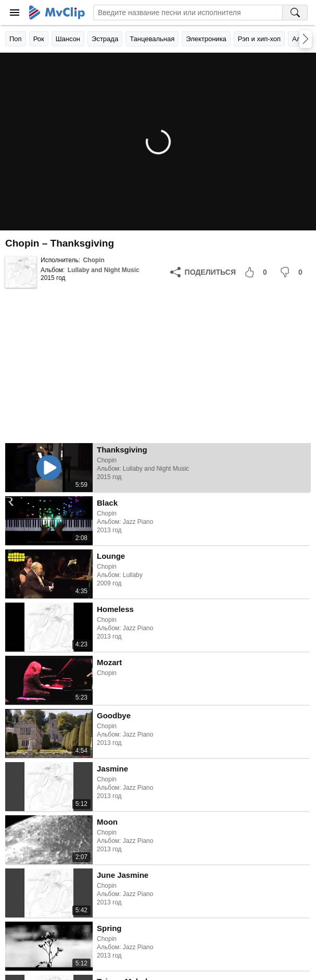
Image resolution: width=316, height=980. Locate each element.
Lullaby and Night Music (104, 270)
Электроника (206, 39)
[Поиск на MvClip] (295, 13)
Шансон (68, 39)
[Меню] (15, 13)
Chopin (93, 260)
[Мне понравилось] (258, 272)
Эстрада (105, 39)
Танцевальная (152, 39)
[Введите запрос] (188, 13)
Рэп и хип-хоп (259, 39)
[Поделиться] (203, 272)
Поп (16, 39)
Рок (39, 39)
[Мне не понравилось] (293, 272)
